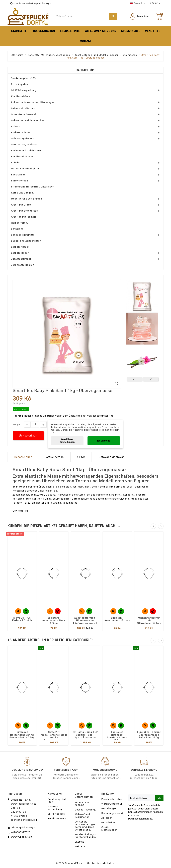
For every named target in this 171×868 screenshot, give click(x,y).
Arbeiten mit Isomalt (24, 217)
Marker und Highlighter (25, 169)
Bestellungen (109, 808)
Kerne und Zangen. (22, 193)
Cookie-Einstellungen (109, 829)
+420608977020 (21, 832)
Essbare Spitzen (21, 132)
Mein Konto (81, 846)
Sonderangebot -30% (24, 78)
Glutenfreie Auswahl (23, 114)
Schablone (17, 229)
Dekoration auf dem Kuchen (28, 120)
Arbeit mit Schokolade (24, 211)
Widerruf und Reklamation (82, 816)
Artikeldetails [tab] (55, 457)
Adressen (107, 818)
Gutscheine (108, 823)
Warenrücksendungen (114, 804)
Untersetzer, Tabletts (24, 144)
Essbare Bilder (20, 253)
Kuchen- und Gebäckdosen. (28, 151)
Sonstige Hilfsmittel (23, 235)
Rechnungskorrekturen (115, 813)
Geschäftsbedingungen (88, 810)
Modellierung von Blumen (27, 199)
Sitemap (79, 842)
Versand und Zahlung (82, 804)
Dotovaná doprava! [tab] (111, 457)
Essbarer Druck (20, 247)
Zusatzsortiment (21, 259)
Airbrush (16, 126)
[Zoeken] (81, 16)
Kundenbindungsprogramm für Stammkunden (91, 836)
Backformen (18, 175)
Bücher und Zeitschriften (26, 241)
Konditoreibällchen (23, 157)
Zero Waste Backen (23, 265)
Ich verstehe (104, 441)
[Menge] (35, 424)
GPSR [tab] (81, 457)
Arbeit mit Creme (21, 205)
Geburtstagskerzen (23, 138)
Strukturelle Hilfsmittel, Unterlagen (33, 187)
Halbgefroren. (20, 223)
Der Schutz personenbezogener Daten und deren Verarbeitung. (86, 826)
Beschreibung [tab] (23, 457)
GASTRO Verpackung (24, 90)
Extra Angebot (20, 84)
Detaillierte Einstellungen (67, 441)
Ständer (16, 163)
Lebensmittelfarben (23, 108)
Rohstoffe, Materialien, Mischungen (33, 102)
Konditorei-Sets (21, 96)
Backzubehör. (86, 70)
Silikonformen (20, 181)
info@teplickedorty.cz (24, 828)
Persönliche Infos (112, 799)
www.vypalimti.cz (21, 837)
